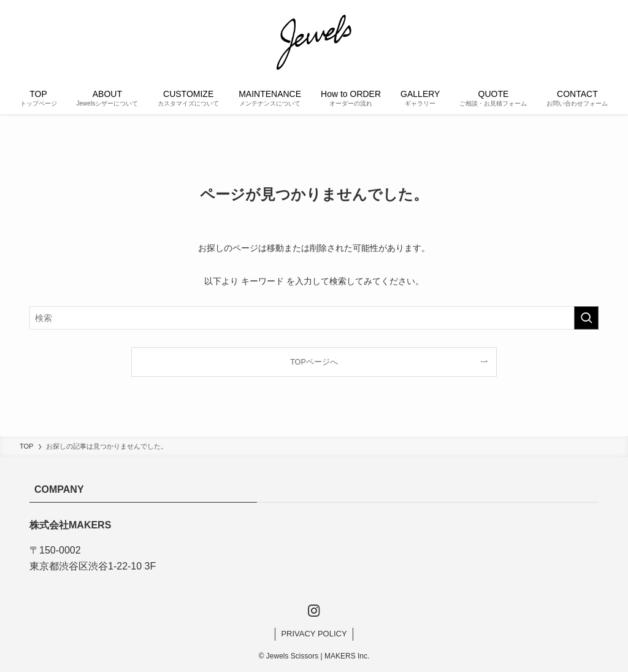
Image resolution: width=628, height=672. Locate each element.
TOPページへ (314, 362)
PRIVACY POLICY (314, 634)
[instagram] (314, 611)
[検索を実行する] (586, 318)
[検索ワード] (314, 318)
